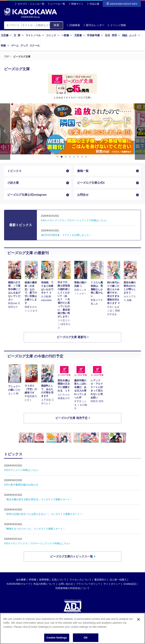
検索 (56, 25)
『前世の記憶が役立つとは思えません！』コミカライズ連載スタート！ (43, 514)
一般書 (67, 35)
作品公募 (94, 4)
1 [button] (58, 157)
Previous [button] (5, 132)
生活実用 (113, 35)
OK (86, 638)
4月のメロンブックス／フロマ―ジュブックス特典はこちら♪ (74, 220)
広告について (59, 580)
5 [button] (75, 157)
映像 (5, 46)
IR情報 (33, 580)
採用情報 (44, 580)
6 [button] (79, 157)
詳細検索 (73, 25)
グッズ (24, 46)
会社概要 (21, 580)
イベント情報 (116, 25)
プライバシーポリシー (88, 584)
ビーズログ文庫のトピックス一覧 (71, 556)
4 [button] (70, 157)
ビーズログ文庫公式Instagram (27, 195)
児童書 (80, 35)
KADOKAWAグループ (19, 584)
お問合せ (83, 195)
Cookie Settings (57, 638)
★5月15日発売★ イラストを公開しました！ (66, 235)
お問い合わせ (66, 584)
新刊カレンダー (94, 25)
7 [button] (83, 157)
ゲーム (15, 46)
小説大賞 (13, 183)
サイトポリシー (112, 584)
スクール (35, 46)
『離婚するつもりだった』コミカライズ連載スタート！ (35, 529)
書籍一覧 (83, 171)
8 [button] (87, 157)
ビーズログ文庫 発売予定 (71, 418)
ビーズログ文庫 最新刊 (71, 337)
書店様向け (100, 580)
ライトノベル (35, 35)
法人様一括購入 (118, 580)
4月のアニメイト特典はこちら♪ (21, 470)
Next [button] (140, 132)
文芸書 (6, 35)
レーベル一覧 (58, 4)
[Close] (138, 619)
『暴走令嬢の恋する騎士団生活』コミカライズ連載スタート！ (38, 499)
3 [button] (66, 157)
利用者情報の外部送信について (72, 588)
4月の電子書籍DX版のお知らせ (21, 485)
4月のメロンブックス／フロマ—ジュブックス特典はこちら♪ (37, 543)
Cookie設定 (130, 584)
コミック (53, 35)
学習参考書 (95, 35)
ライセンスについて (80, 580)
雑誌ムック (131, 35)
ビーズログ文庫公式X (91, 183)
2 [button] (62, 157)
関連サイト (77, 4)
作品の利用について (44, 584)
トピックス (14, 171)
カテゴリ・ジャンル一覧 (31, 4)
